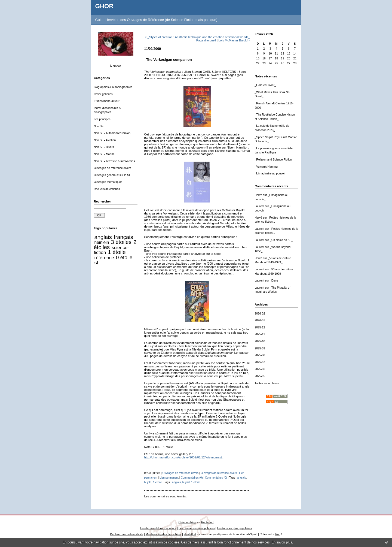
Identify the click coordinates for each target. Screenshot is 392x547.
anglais (103, 237)
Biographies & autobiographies (113, 87)
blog (278, 534)
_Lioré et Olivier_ (266, 85)
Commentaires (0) (192, 478)
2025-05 (260, 376)
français (123, 237)
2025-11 (260, 334)
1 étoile (117, 252)
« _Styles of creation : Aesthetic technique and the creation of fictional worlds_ (197, 37)
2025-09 (260, 348)
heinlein (102, 242)
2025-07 (260, 362)
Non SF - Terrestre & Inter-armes (114, 161)
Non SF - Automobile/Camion (112, 133)
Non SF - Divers (104, 147)
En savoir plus (282, 542)
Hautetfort (207, 522)
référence (104, 258)
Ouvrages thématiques (108, 182)
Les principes (102, 119)
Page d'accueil (206, 40)
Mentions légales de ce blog (163, 534)
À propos (116, 66)
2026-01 (260, 320)
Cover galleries (103, 94)
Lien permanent (169, 478)
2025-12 (260, 327)
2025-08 (260, 355)
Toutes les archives (267, 383)
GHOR (104, 6)
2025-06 (260, 369)
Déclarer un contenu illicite (127, 534)
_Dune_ (275, 281)
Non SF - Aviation (105, 140)
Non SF (99, 126)
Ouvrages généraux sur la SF (112, 175)
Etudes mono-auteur (107, 101)
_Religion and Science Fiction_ (274, 160)
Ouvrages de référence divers (113, 168)
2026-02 (260, 314)
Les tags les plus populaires (234, 528)
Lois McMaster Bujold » (234, 40)
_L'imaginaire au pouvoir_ (271, 173)
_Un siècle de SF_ (281, 240)
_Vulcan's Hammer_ (267, 167)
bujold (148, 482)
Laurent (260, 206)
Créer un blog (187, 522)
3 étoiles (121, 242)
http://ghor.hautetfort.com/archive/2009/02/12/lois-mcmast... (184, 457)
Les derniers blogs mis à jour (158, 528)
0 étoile (124, 257)
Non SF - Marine (104, 154)
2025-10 (260, 341)
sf (97, 263)
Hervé (259, 195)
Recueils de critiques (107, 189)
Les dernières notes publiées (197, 528)
